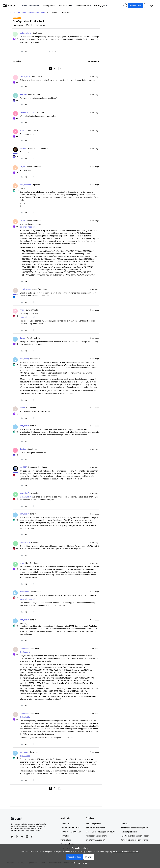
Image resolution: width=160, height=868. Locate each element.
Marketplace (66, 840)
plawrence (24, 648)
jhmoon (23, 338)
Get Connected (65, 5)
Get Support (49, 5)
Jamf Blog (65, 836)
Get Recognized (84, 5)
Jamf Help (65, 824)
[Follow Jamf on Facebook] (32, 837)
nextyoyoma (25, 76)
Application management (96, 836)
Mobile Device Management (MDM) (101, 832)
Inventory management (95, 840)
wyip (22, 310)
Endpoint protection (129, 832)
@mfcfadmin (25, 652)
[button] (136, 6)
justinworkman (26, 33)
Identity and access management (134, 828)
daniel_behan (25, 289)
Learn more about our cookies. (126, 851)
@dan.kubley (25, 497)
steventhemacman (27, 112)
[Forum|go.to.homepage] (9, 5)
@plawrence (25, 756)
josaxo (23, 408)
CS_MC (23, 167)
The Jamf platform (94, 824)
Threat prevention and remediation (135, 836)
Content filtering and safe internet (135, 840)
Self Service (126, 824)
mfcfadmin (24, 592)
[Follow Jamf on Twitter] (12, 837)
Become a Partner (68, 844)
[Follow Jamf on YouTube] (22, 837)
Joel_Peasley (25, 185)
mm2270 (23, 467)
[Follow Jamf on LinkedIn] (17, 837)
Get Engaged (101, 5)
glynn (22, 563)
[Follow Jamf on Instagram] (27, 837)
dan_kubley (25, 359)
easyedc (23, 148)
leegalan (23, 94)
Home (12, 12)
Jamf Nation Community (71, 832)
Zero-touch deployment (96, 828)
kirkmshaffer (25, 493)
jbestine (23, 449)
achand (23, 130)
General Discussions (31, 5)
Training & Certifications (71, 828)
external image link (28, 227)
